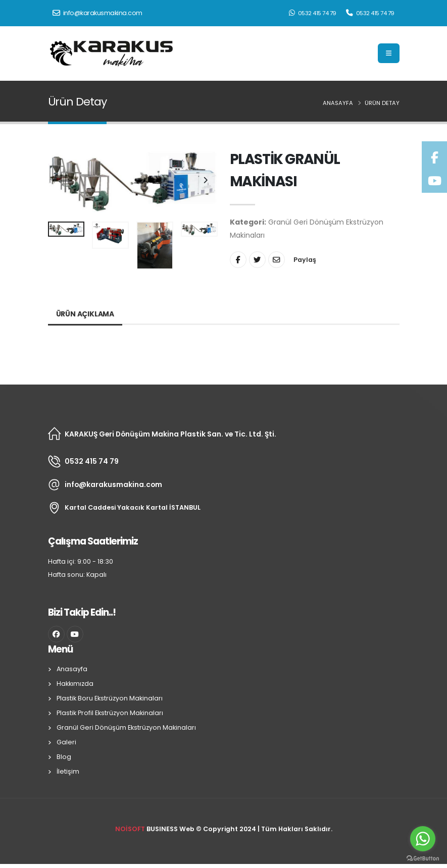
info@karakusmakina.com (97, 13)
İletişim (68, 771)
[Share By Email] (277, 260)
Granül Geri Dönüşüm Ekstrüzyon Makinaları (126, 727)
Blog (64, 757)
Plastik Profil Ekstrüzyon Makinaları (110, 713)
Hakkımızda (75, 684)
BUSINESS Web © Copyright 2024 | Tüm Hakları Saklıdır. (224, 829)
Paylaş (305, 260)
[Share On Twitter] (257, 260)
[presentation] (61, 181)
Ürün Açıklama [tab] (85, 314)
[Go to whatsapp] (423, 839)
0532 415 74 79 (313, 13)
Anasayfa (338, 103)
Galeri (66, 742)
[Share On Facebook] (238, 260)
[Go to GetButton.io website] (423, 858)
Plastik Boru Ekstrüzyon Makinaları (110, 698)
